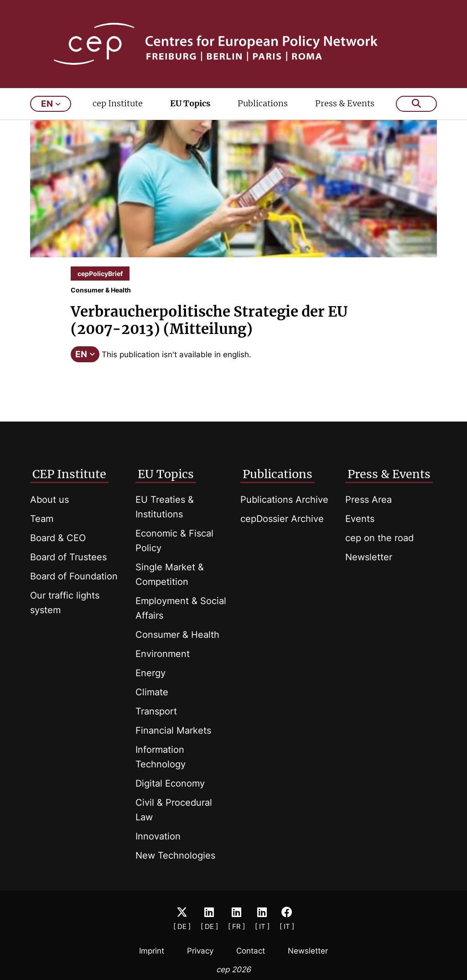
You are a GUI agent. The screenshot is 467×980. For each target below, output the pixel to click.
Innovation (158, 836)
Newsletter (369, 557)
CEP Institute (69, 474)
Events (360, 519)
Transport (156, 711)
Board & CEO (58, 538)
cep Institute (118, 103)
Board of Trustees (68, 557)
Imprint (152, 951)
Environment (163, 654)
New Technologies (175, 855)
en (51, 104)
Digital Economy (170, 783)
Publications (263, 103)
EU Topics (190, 103)
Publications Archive (284, 500)
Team (42, 519)
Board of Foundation (74, 576)
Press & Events (345, 103)
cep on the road (379, 538)
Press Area (368, 500)
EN (85, 354)
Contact (251, 951)
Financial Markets (173, 730)
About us (49, 500)
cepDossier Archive (282, 519)
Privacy (200, 951)
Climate (152, 692)
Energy (150, 673)
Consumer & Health (177, 635)
